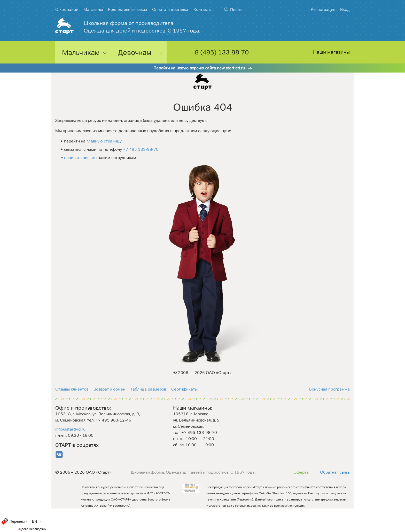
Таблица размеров (148, 389)
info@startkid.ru (70, 429)
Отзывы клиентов (72, 389)
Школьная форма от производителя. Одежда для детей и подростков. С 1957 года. (142, 27)
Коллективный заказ (127, 9)
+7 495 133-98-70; (141, 149)
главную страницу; (104, 141)
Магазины (93, 9)
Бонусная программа (329, 389)
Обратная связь (335, 472)
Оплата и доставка (170, 9)
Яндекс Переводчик (32, 529)
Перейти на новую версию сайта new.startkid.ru (199, 68)
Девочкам (135, 52)
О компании (67, 9)
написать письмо (80, 158)
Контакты (202, 9)
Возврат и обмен (109, 389)
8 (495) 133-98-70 (222, 53)
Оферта (301, 472)
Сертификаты (184, 389)
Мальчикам (81, 52)
